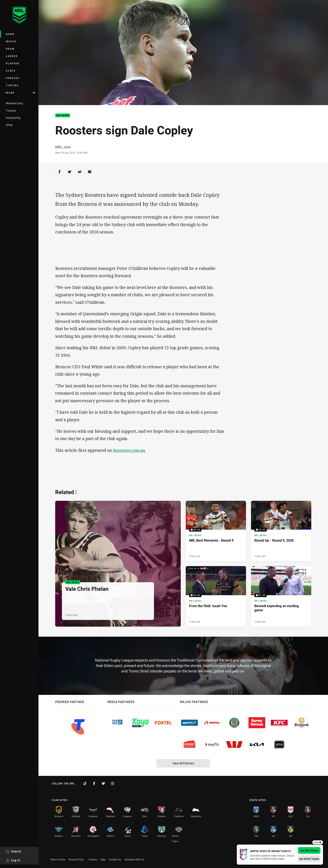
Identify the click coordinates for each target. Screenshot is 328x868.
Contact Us (115, 859)
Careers (93, 859)
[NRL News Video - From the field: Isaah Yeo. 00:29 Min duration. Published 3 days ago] (216, 596)
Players (13, 63)
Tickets (11, 111)
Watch (11, 41)
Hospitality (13, 118)
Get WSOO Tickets (309, 859)
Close (318, 842)
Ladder (12, 56)
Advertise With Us (134, 859)
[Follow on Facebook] (94, 783)
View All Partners (183, 763)
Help (103, 859)
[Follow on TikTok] (85, 783)
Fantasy (13, 78)
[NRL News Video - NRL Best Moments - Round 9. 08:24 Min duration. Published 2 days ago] (216, 531)
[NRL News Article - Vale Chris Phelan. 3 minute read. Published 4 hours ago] (118, 564)
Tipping (12, 85)
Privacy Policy (76, 859)
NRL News (63, 115)
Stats (11, 71)
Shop (9, 125)
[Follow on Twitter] (103, 783)
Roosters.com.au (129, 450)
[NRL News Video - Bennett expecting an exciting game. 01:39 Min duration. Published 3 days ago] (281, 596)
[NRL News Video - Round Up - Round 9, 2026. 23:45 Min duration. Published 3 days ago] (281, 531)
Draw (10, 49)
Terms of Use (58, 859)
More (20, 93)
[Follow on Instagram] (113, 783)
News (10, 34)
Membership (14, 103)
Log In (13, 860)
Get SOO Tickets (309, 850)
